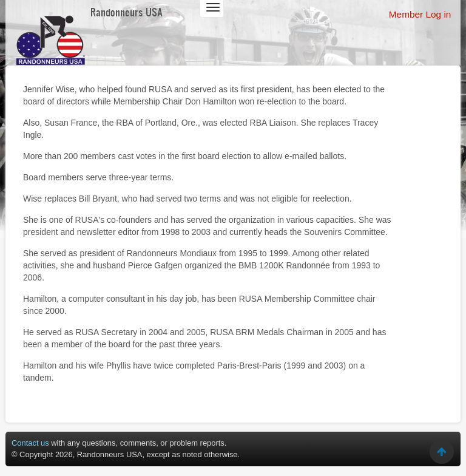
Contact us (30, 443)
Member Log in (420, 14)
